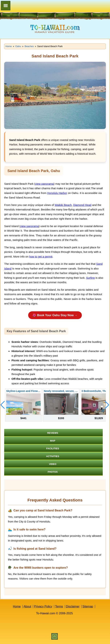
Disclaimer (73, 606)
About (27, 606)
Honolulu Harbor (57, 193)
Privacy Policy (43, 606)
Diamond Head (82, 205)
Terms (59, 606)
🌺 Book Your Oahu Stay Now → (55, 315)
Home (17, 606)
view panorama (44, 184)
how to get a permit (41, 257)
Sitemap (88, 606)
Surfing (91, 278)
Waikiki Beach (63, 205)
